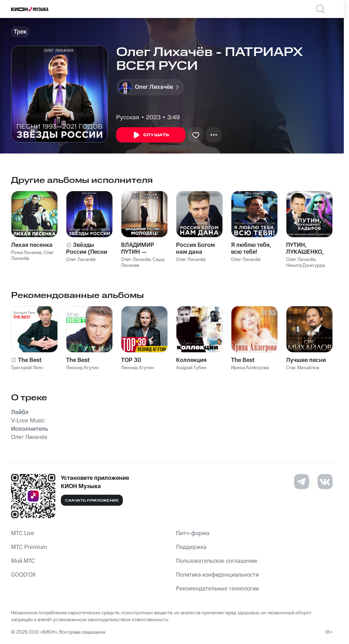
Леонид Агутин (82, 368)
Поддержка (191, 547)
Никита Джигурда (305, 265)
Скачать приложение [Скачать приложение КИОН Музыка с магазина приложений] (92, 501)
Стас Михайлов (302, 368)
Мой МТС (23, 561)
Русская (128, 118)
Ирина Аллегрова (250, 368)
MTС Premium (29, 547)
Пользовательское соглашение (217, 561)
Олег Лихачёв (81, 260)
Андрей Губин (191, 368)
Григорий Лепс (27, 368)
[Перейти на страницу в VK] (325, 482)
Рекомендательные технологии (217, 589)
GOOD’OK (24, 575)
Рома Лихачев (26, 253)
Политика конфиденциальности (217, 575)
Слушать (151, 135)
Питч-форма (193, 533)
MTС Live (23, 533)
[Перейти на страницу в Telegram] (302, 482)
